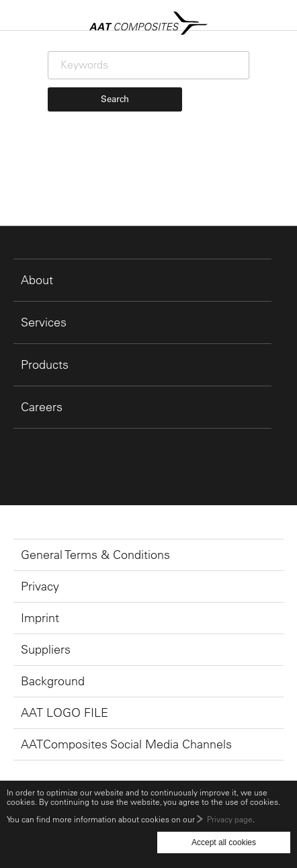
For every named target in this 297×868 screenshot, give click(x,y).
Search (115, 98)
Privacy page (230, 819)
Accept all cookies (224, 842)
